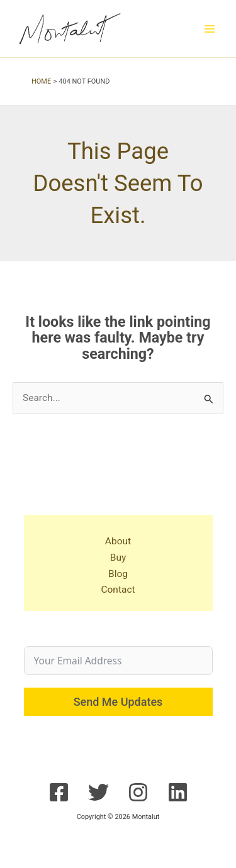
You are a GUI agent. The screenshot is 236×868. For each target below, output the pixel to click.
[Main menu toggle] (210, 29)
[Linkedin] (178, 792)
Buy (118, 558)
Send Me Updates (118, 702)
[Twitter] (98, 792)
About (118, 541)
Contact (118, 590)
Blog (118, 574)
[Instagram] (138, 792)
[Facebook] (59, 792)
